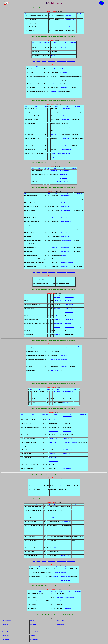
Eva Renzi (67, 27)
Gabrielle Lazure (66, 244)
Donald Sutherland (65, 170)
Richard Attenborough (59, 301)
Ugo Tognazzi (64, 178)
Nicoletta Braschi (66, 210)
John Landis (57, 316)
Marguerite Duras (55, 91)
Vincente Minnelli (56, 572)
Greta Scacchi (64, 69)
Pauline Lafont (66, 120)
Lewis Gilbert (60, 601)
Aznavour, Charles (34, 632)
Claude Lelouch (57, 391)
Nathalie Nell (65, 266)
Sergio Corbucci (61, 597)
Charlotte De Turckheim (67, 263)
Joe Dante (58, 280)
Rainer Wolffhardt (53, 461)
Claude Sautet (55, 218)
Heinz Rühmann (67, 468)
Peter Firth (64, 569)
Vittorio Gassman (66, 378)
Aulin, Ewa (5, 624)
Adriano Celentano (70, 597)
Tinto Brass (54, 55)
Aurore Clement (67, 395)
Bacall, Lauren (60, 624)
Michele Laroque (66, 108)
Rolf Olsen (57, 23)
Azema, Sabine (33, 628)
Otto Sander (64, 533)
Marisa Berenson (66, 248)
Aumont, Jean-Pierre (7, 628)
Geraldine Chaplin (70, 301)
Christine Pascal (54, 518)
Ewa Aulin (66, 403)
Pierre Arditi (64, 348)
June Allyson (64, 87)
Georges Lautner (55, 157)
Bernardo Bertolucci (55, 182)
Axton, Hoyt (33, 620)
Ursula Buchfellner (69, 19)
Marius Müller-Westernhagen (70, 442)
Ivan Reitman (57, 308)
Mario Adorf (68, 608)
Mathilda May (64, 72)
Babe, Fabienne (61, 620)
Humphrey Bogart (65, 576)
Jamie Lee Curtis (70, 305)
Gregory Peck (64, 572)
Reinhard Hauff (53, 442)
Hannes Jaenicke (67, 416)
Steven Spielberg (58, 323)
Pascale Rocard (65, 251)
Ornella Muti (65, 157)
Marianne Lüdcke (53, 438)
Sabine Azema (66, 142)
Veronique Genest (67, 150)
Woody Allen (57, 297)
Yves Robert (54, 135)
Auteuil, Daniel (6, 639)
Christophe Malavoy (66, 555)
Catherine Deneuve (66, 221)
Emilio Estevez (62, 486)
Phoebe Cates (66, 280)
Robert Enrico (55, 370)
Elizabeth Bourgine (67, 127)
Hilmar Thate (67, 453)
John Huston (55, 576)
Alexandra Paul (69, 312)
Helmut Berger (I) (68, 450)
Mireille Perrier (66, 116)
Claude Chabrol (57, 395)
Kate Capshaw (69, 323)
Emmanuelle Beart (66, 206)
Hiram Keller (64, 174)
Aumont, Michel (6, 632)
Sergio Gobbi (55, 248)
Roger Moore (68, 601)
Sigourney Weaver (67, 138)
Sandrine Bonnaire (66, 225)
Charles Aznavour (66, 48)
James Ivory (54, 69)
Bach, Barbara (60, 628)
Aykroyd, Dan (33, 624)
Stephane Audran (66, 112)
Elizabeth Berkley (70, 297)
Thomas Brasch (53, 453)
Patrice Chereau (56, 214)
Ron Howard (53, 482)
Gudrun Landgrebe (66, 240)
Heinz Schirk (52, 420)
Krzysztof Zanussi (53, 431)
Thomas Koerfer (54, 514)
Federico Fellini (54, 170)
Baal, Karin (32, 635)
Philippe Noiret (65, 359)
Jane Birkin (63, 95)
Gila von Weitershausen (71, 23)
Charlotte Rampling (68, 391)
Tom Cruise (61, 482)
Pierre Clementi (64, 182)
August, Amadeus (6, 620)
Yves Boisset (54, 84)
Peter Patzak (54, 533)
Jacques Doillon (55, 363)
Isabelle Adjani (65, 214)
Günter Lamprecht (68, 438)
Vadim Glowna (67, 431)
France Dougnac (66, 153)
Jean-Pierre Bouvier (66, 522)
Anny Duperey (66, 146)
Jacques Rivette (54, 548)
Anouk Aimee (68, 16)
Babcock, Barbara (34, 639)
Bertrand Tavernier (55, 142)
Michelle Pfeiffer (69, 319)
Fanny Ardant (65, 229)
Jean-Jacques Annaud (56, 153)
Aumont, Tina (6, 635)
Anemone (65, 131)
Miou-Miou (64, 203)
